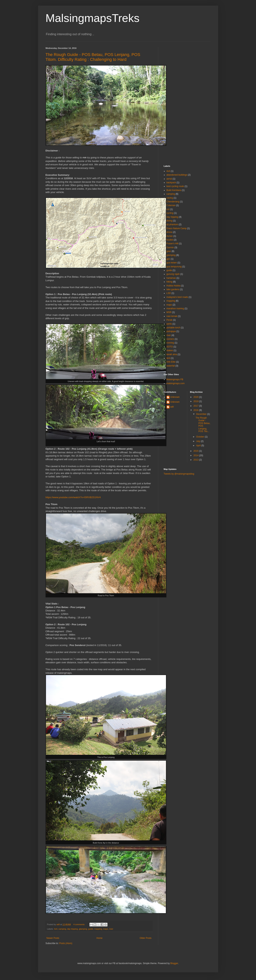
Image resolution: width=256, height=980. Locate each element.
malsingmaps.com (176, 383)
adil (172, 407)
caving (170, 198)
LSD (169, 293)
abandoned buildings (177, 175)
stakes (170, 350)
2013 (196, 460)
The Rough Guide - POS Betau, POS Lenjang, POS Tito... (203, 425)
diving (169, 221)
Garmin (170, 247)
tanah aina (172, 354)
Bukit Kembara (174, 190)
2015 (196, 451)
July (199, 441)
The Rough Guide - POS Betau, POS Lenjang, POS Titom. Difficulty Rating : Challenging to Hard (93, 57)
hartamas (171, 278)
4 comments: (79, 924)
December (202, 414)
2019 (196, 401)
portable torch (173, 328)
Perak (169, 320)
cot (168, 209)
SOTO (170, 347)
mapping (98, 929)
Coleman (171, 205)
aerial (169, 179)
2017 (196, 406)
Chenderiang (173, 202)
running (170, 343)
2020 (196, 397)
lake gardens (173, 289)
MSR (169, 312)
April (199, 446)
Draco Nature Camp (177, 228)
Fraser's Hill (172, 244)
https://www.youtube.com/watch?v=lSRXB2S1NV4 (73, 497)
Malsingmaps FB (175, 379)
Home (99, 938)
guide (91, 929)
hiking (169, 282)
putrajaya (171, 331)
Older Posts (146, 938)
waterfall (171, 366)
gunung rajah (173, 274)
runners (170, 339)
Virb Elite (171, 362)
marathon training (175, 309)
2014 (196, 455)
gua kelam (172, 263)
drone (169, 232)
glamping (83, 929)
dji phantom (172, 224)
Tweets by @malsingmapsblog (179, 474)
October (200, 437)
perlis (169, 324)
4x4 (56, 929)
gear (169, 251)
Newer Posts (53, 938)
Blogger (174, 963)
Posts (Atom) (66, 943)
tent (168, 358)
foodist (170, 240)
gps (168, 259)
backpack (171, 183)
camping (62, 929)
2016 (196, 410)
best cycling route (175, 186)
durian (170, 236)
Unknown (175, 397)
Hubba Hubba (173, 286)
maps (106, 929)
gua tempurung (174, 267)
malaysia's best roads (177, 297)
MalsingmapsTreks (93, 18)
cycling (170, 213)
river (111, 929)
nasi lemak (172, 316)
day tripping (73, 929)
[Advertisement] (187, 103)
